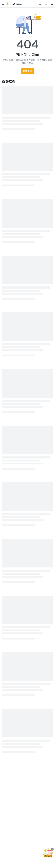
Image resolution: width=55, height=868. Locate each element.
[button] (3, 4)
